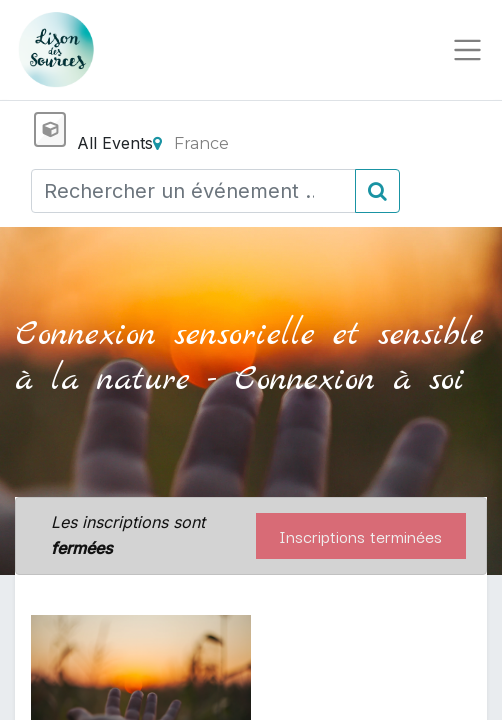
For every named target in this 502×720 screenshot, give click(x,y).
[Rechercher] (377, 191)
